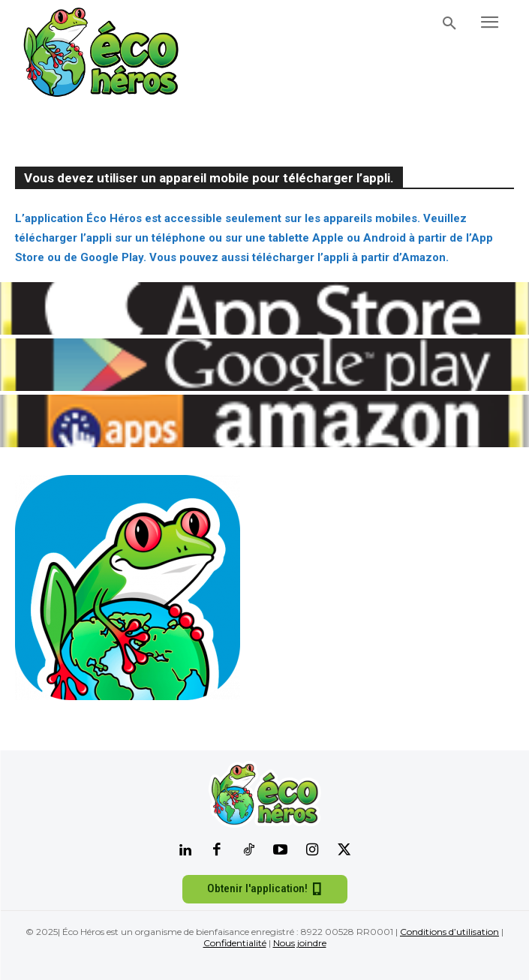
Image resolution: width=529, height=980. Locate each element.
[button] (449, 24)
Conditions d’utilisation (449, 932)
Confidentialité (235, 943)
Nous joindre (300, 943)
